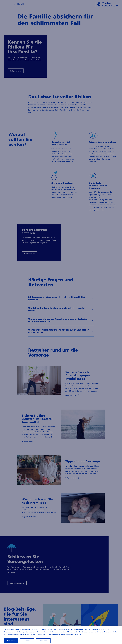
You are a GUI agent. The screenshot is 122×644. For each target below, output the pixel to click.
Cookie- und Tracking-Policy (45, 633)
